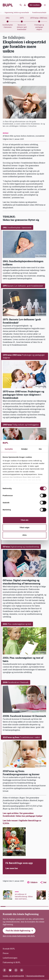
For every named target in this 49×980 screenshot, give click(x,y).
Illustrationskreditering (35, 976)
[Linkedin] (22, 970)
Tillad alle (24, 520)
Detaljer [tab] (24, 449)
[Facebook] (4, 970)
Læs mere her (12, 868)
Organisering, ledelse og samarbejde (17, 13)
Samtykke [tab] (9, 449)
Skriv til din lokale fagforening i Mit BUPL (19, 936)
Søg (21, 5)
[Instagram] (16, 970)
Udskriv (32, 882)
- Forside (8, 5)
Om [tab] (40, 449)
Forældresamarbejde (39, 13)
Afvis (25, 535)
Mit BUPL (25, 5)
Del (43, 882)
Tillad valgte (24, 527)
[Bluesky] (10, 970)
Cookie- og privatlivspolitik (13, 976)
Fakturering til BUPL (12, 962)
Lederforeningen (10, 958)
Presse (6, 953)
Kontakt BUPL (9, 949)
